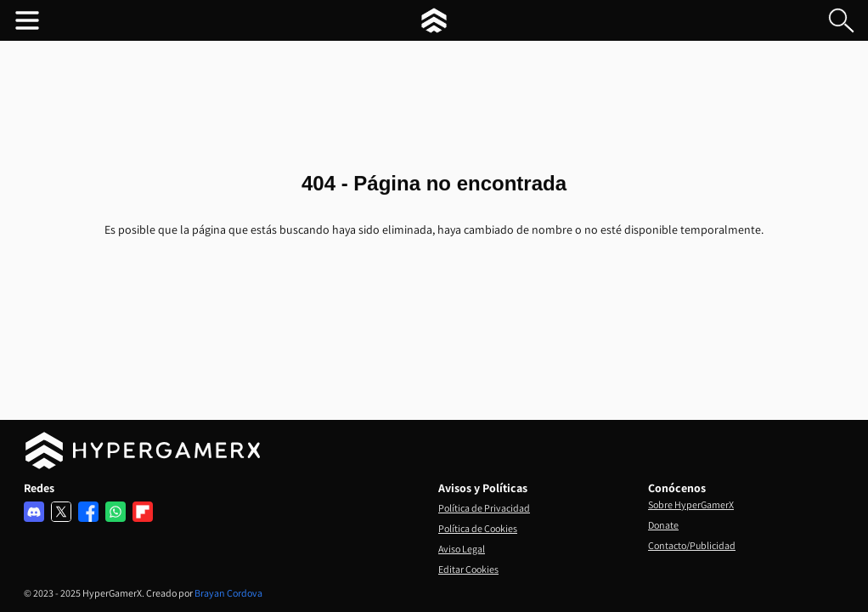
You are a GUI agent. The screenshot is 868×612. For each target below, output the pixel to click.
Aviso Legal (462, 549)
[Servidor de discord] (34, 512)
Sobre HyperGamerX (691, 504)
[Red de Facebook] (88, 512)
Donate (663, 525)
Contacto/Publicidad (692, 545)
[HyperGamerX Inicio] (434, 20)
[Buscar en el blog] (841, 20)
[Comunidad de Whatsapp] (116, 512)
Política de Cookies (478, 528)
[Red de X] (61, 512)
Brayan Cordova (228, 593)
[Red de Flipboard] (143, 512)
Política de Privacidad (484, 508)
